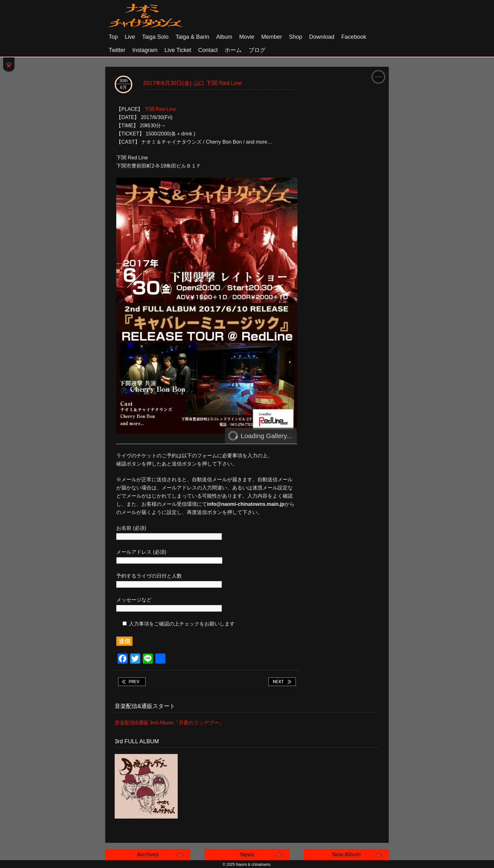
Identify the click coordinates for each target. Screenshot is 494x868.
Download (322, 37)
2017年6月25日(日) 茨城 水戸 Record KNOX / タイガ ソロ (132, 682)
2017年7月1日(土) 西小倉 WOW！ (282, 682)
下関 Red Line (160, 109)
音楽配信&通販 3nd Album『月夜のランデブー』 (169, 723)
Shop (296, 37)
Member (272, 37)
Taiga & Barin (192, 37)
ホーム (233, 50)
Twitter (117, 50)
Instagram (145, 50)
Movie (247, 37)
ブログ (257, 50)
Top (113, 37)
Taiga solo (155, 37)
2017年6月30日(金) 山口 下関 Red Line (192, 83)
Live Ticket (178, 50)
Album (224, 37)
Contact (208, 50)
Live (130, 37)
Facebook (354, 37)
